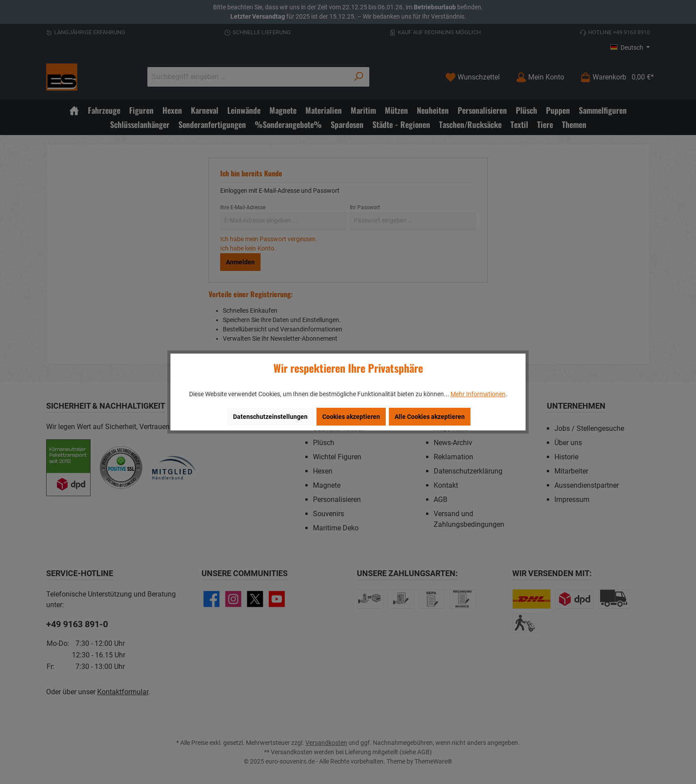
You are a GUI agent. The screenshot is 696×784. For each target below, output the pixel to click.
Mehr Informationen (478, 394)
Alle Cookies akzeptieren (430, 417)
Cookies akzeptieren (351, 417)
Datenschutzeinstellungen (270, 417)
